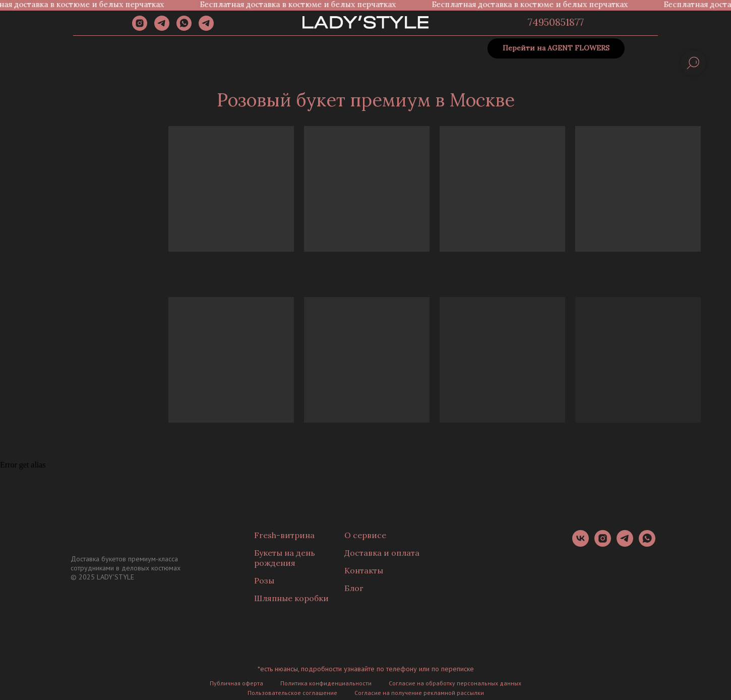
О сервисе (365, 535)
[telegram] (162, 28)
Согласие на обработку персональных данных (455, 683)
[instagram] (140, 28)
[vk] (581, 544)
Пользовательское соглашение (292, 693)
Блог (354, 588)
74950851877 (556, 22)
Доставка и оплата (382, 553)
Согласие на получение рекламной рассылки (419, 693)
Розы (264, 580)
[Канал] (206, 28)
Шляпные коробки (291, 598)
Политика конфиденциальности (326, 683)
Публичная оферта (236, 683)
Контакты (364, 570)
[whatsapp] (184, 28)
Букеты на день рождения (285, 558)
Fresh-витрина (284, 535)
